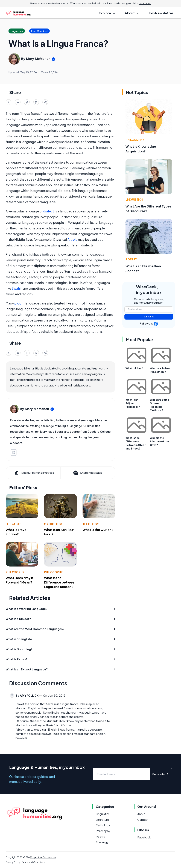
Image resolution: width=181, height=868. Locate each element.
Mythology (53, 524)
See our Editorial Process (34, 473)
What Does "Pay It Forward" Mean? (20, 580)
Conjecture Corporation (43, 857)
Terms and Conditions (34, 862)
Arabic (72, 239)
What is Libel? (134, 368)
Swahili (17, 288)
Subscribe (149, 317)
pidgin (19, 303)
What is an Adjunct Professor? (133, 403)
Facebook (144, 837)
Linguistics (134, 199)
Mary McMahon (38, 59)
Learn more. (145, 3)
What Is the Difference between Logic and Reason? (60, 582)
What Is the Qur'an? (98, 530)
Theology (91, 524)
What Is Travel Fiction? (17, 532)
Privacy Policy (13, 862)
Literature (14, 524)
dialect (49, 211)
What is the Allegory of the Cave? (159, 441)
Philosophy (15, 572)
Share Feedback (87, 473)
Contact (143, 820)
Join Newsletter (161, 13)
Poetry (131, 259)
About (141, 814)
